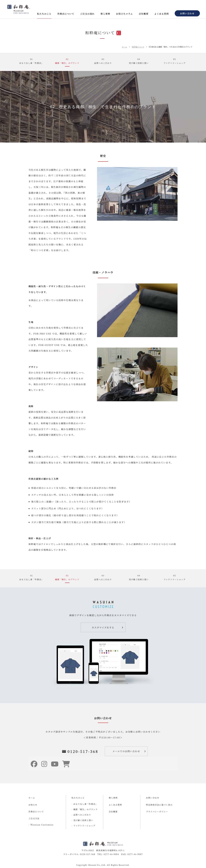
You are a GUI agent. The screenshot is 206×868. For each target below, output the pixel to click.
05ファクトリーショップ (174, 61)
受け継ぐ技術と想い (83, 820)
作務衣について (66, 14)
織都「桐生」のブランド (86, 809)
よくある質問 (162, 14)
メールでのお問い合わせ (126, 751)
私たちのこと (44, 14)
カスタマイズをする (103, 627)
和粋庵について (138, 47)
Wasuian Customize (42, 825)
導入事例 (105, 14)
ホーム (124, 47)
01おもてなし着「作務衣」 (32, 61)
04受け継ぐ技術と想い (139, 61)
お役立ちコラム (124, 14)
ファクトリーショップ (84, 826)
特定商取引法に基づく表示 (159, 805)
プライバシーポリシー (157, 812)
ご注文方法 (34, 818)
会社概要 (144, 14)
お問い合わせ (187, 13)
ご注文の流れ (87, 14)
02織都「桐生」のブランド (67, 61)
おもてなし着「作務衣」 (86, 804)
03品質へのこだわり (103, 61)
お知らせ (33, 805)
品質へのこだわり (82, 815)
